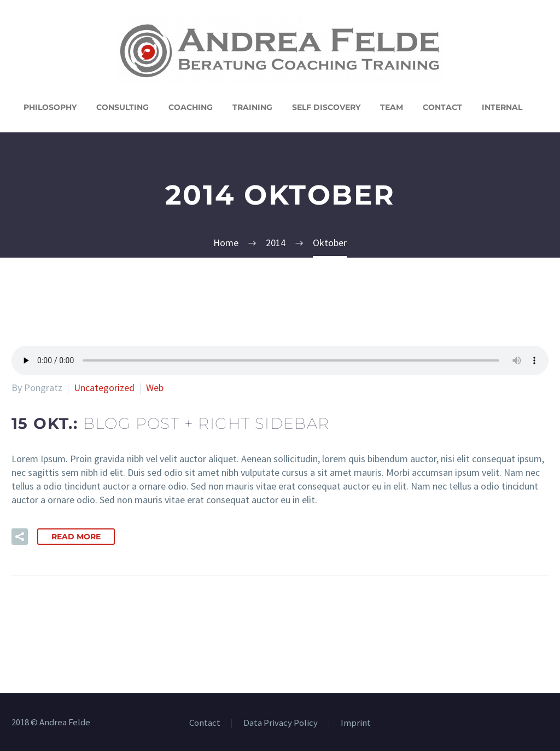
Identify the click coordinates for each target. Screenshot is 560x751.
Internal (502, 107)
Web (155, 388)
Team (392, 107)
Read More (76, 537)
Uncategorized (104, 388)
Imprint (356, 723)
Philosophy (50, 107)
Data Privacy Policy (281, 723)
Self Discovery (326, 107)
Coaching (191, 107)
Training (252, 107)
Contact (442, 107)
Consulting (122, 107)
